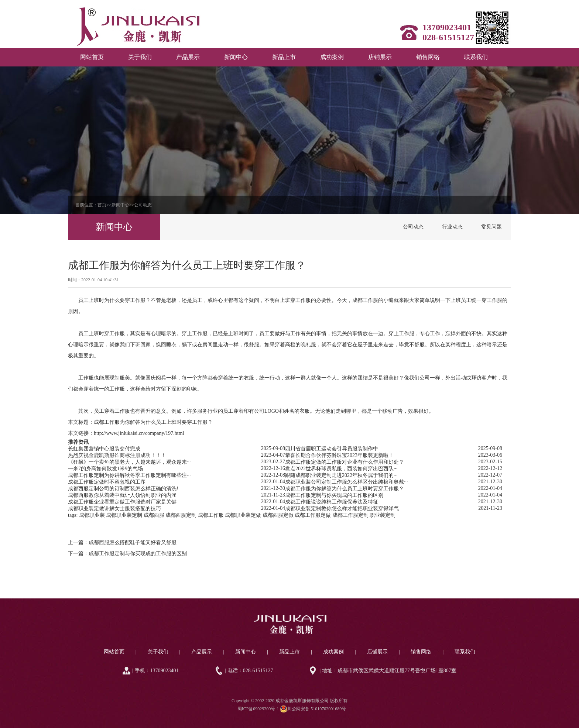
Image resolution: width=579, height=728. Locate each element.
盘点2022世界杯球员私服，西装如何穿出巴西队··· (341, 469)
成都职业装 (92, 515)
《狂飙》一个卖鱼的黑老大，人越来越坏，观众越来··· (129, 462)
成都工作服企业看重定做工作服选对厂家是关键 (122, 502)
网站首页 (92, 57)
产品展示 (188, 57)
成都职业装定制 (124, 515)
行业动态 (452, 227)
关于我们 (140, 57)
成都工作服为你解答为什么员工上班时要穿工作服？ (153, 422)
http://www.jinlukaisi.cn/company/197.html (139, 433)
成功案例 (332, 57)
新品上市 (284, 57)
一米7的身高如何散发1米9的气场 (105, 469)
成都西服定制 (181, 515)
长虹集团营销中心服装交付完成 (104, 449)
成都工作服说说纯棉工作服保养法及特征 (332, 502)
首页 (102, 205)
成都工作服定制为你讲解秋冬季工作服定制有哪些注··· (129, 475)
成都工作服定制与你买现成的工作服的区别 (334, 495)
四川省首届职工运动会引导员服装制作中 (332, 449)
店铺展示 (380, 57)
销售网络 (428, 57)
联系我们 (476, 57)
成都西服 (154, 515)
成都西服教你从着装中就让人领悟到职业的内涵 (122, 495)
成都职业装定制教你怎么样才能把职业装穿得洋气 (342, 509)
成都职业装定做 (243, 515)
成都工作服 (365, 300)
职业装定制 (383, 515)
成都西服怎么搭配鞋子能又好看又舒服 (133, 542)
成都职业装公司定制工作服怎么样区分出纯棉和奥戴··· (347, 482)
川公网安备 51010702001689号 (313, 709)
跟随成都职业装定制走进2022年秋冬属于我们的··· (341, 475)
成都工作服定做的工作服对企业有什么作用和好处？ (345, 462)
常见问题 (491, 227)
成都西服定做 (278, 515)
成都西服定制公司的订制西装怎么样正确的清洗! (123, 489)
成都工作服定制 (350, 515)
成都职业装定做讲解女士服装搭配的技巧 (114, 509)
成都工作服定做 (313, 515)
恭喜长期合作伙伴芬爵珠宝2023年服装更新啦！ (339, 455)
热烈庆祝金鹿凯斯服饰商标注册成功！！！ (117, 455)
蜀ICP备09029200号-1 (258, 709)
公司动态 (143, 205)
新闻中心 (236, 57)
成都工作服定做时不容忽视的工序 (107, 482)
